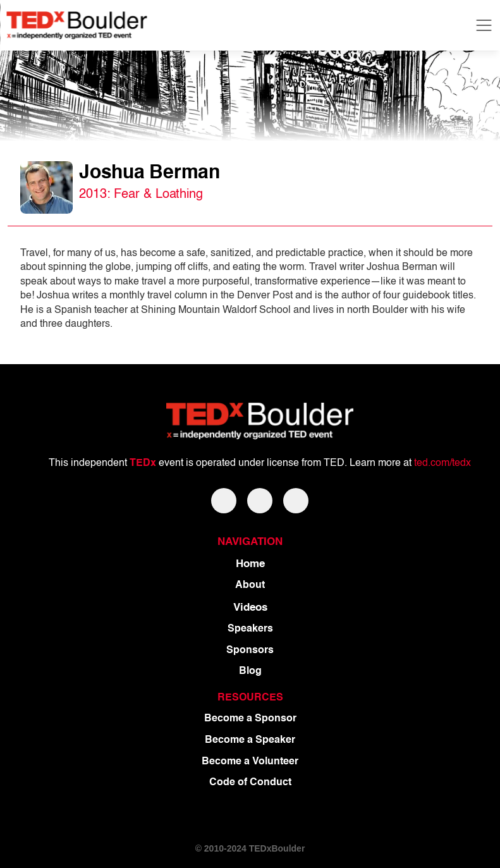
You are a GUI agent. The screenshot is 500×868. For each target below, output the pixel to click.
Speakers (250, 629)
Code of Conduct (250, 783)
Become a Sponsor (250, 719)
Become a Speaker (250, 740)
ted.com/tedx (442, 463)
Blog (250, 671)
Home (250, 564)
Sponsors (250, 651)
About (250, 585)
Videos (250, 608)
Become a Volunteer (250, 762)
